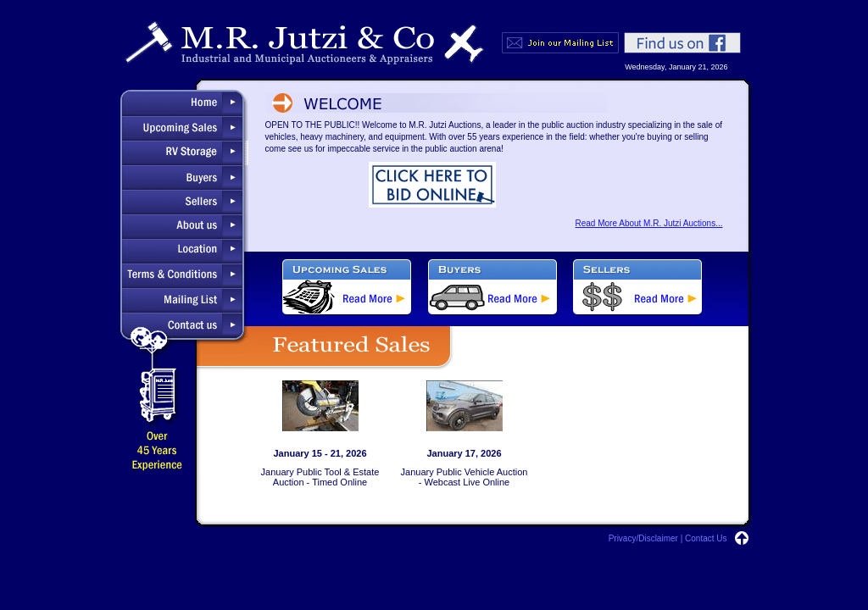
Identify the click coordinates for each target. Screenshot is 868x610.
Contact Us (706, 538)
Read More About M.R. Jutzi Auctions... (649, 223)
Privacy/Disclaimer (643, 538)
